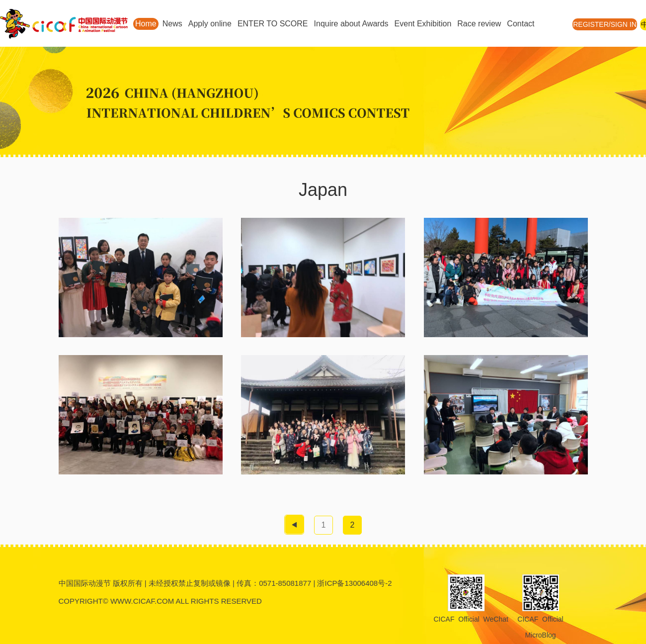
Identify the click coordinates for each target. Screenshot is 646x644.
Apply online (210, 24)
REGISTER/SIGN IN (605, 24)
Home (146, 24)
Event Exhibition (423, 24)
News (172, 24)
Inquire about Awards (351, 24)
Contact (521, 24)
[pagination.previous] (294, 525)
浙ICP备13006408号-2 (354, 583)
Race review (479, 24)
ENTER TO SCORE (273, 24)
